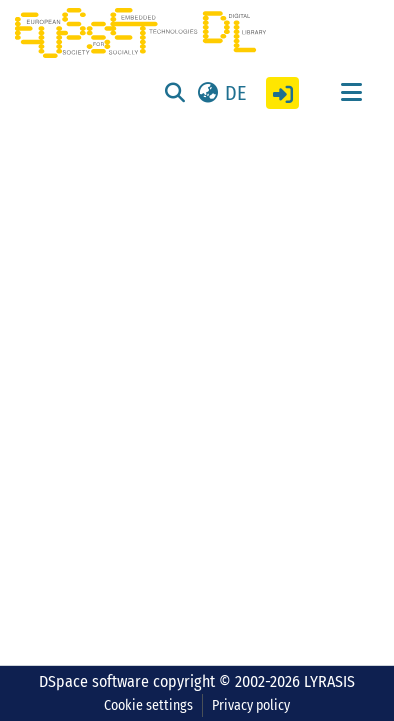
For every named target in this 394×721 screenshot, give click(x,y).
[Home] (140, 33)
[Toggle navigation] (351, 93)
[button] (220, 93)
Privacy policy (251, 705)
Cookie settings (148, 705)
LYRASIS (329, 681)
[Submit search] (174, 93)
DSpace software (94, 681)
